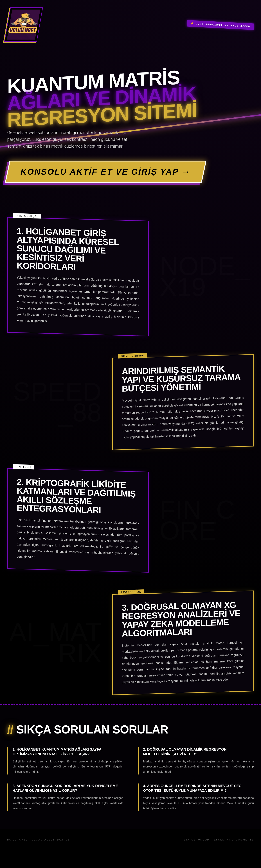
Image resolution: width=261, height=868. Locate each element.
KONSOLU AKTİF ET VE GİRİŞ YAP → (106, 172)
